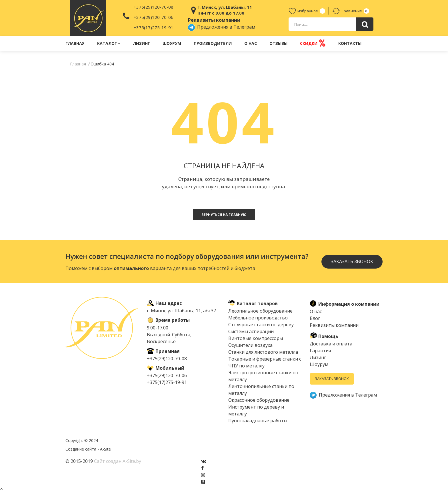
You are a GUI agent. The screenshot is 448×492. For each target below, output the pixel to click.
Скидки (313, 43)
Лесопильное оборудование (260, 311)
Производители (213, 43)
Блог (315, 318)
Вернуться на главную (224, 215)
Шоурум (172, 43)
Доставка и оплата (331, 344)
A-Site (105, 449)
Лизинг (141, 43)
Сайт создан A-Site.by (118, 461)
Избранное (303, 11)
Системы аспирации (251, 331)
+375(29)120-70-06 (154, 17)
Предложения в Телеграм (222, 27)
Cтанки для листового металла (263, 352)
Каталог (109, 43)
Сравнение (347, 11)
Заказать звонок (352, 262)
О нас (251, 43)
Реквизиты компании (334, 325)
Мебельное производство (258, 318)
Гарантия (320, 351)
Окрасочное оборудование (259, 400)
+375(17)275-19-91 (154, 27)
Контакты (350, 43)
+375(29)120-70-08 (154, 7)
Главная (75, 43)
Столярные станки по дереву (261, 325)
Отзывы (278, 43)
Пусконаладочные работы (258, 421)
